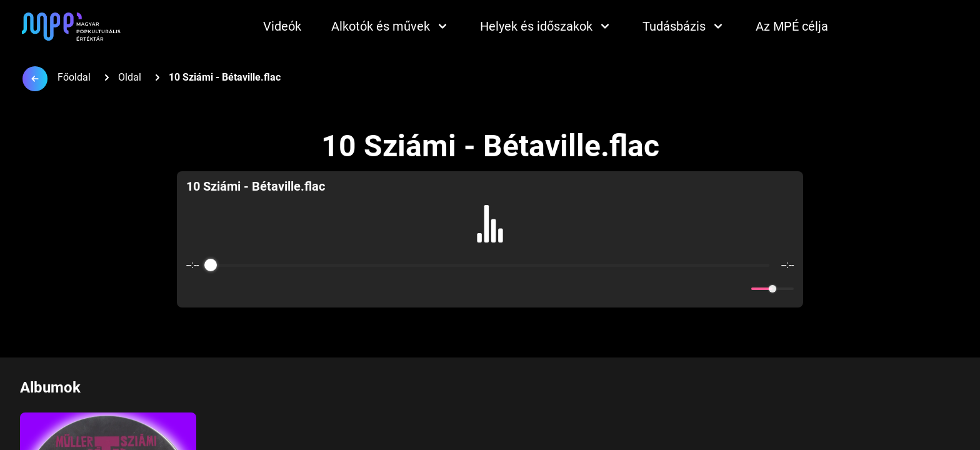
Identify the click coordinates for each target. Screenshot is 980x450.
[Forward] (517, 289)
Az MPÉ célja (792, 26)
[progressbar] (490, 265)
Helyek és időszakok (546, 26)
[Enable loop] (194, 289)
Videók (282, 26)
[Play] (490, 289)
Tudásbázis (684, 26)
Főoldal (74, 77)
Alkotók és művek (391, 26)
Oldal (130, 77)
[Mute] (739, 289)
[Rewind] (463, 289)
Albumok (50, 387)
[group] (490, 239)
